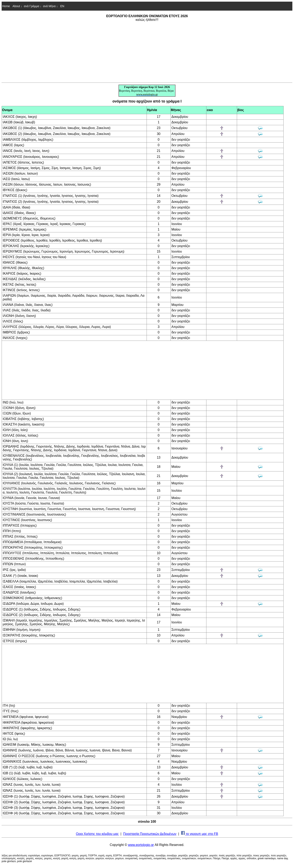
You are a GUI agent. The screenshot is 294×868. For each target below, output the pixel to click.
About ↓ (17, 6)
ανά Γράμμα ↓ (33, 6)
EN (62, 6)
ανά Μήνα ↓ (51, 6)
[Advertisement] (147, 52)
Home (6, 6)
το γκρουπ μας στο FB (200, 834)
